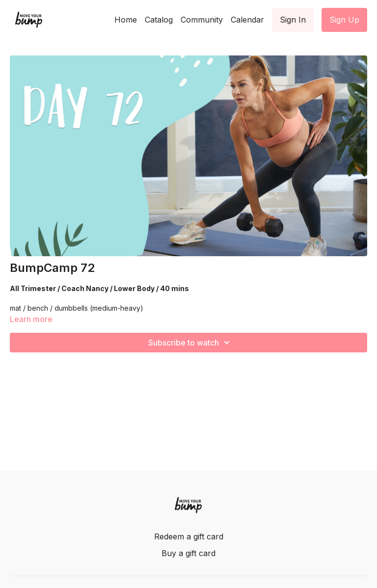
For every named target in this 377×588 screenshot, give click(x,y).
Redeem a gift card (189, 536)
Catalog (159, 20)
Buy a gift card (188, 553)
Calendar (247, 20)
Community (202, 20)
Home (126, 20)
